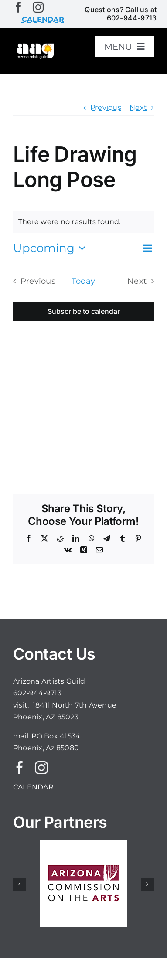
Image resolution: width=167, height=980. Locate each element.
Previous (106, 107)
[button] (20, 884)
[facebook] (19, 7)
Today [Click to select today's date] (83, 281)
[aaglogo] (35, 46)
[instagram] (38, 7)
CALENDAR (33, 787)
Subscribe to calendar (84, 311)
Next (138, 107)
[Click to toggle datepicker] (51, 248)
